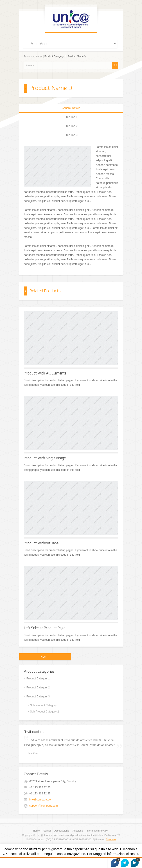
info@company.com (41, 800)
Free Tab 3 (71, 135)
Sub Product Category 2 (45, 712)
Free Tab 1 (71, 117)
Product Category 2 (38, 688)
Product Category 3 (38, 697)
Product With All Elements (45, 373)
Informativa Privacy (97, 831)
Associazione (62, 831)
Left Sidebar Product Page (45, 628)
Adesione (78, 831)
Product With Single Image (45, 458)
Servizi (47, 831)
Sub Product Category (43, 705)
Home (39, 56)
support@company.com (44, 806)
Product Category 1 (55, 56)
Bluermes (111, 839)
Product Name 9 (77, 56)
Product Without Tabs (41, 543)
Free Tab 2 (71, 126)
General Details (71, 108)
